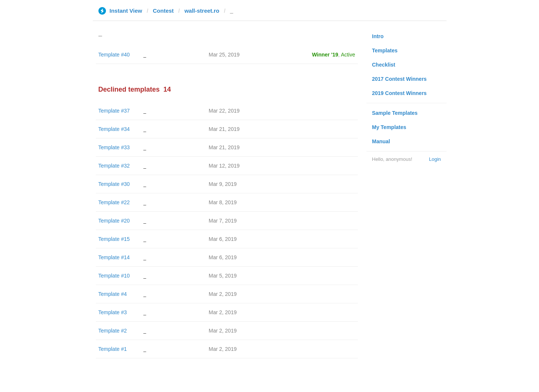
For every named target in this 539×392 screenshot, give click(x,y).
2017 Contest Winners (399, 79)
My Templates (389, 127)
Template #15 (114, 239)
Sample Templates (395, 113)
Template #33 (114, 147)
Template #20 (114, 221)
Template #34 (114, 129)
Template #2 (113, 331)
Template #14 (114, 257)
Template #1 (113, 349)
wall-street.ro (202, 11)
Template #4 (113, 294)
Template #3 (113, 312)
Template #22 (114, 202)
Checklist (384, 65)
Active (348, 55)
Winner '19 (325, 55)
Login (435, 159)
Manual (381, 141)
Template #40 (114, 55)
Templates (385, 50)
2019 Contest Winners (399, 93)
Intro (378, 36)
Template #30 (114, 184)
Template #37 (114, 111)
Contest (163, 11)
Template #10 (114, 276)
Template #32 (114, 166)
